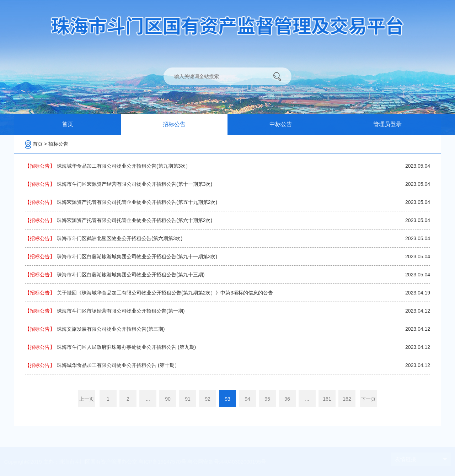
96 (287, 399)
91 (188, 399)
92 (208, 399)
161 (327, 399)
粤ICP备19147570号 (165, 462)
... (148, 399)
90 (168, 399)
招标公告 (58, 144)
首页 (40, 144)
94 (247, 399)
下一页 (368, 399)
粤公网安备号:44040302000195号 (227, 462)
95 (267, 399)
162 (347, 399)
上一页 (87, 399)
